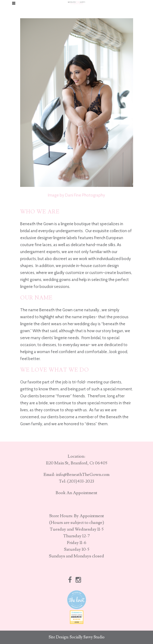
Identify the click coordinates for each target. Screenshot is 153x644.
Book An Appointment (76, 493)
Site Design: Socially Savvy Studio (77, 637)
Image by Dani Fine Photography (76, 195)
